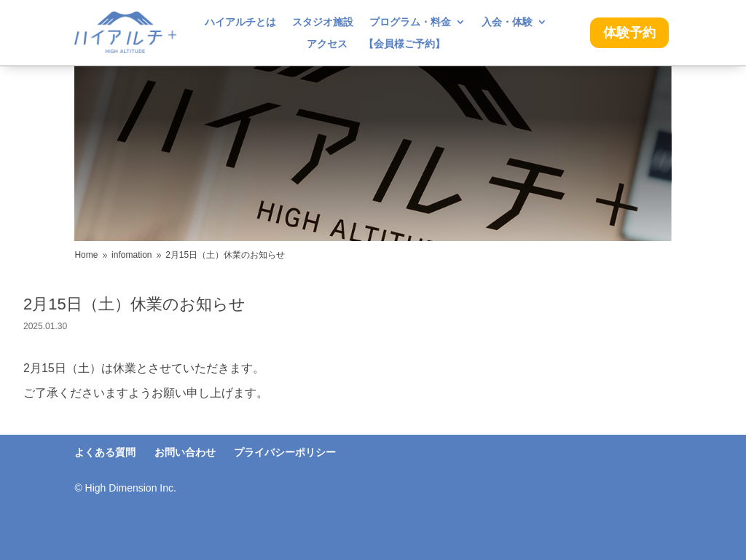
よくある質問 (105, 452)
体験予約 (629, 33)
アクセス (327, 44)
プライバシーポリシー (285, 452)
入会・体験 (507, 22)
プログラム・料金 (410, 22)
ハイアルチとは (240, 22)
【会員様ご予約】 (404, 44)
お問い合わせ (185, 452)
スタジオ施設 (323, 22)
